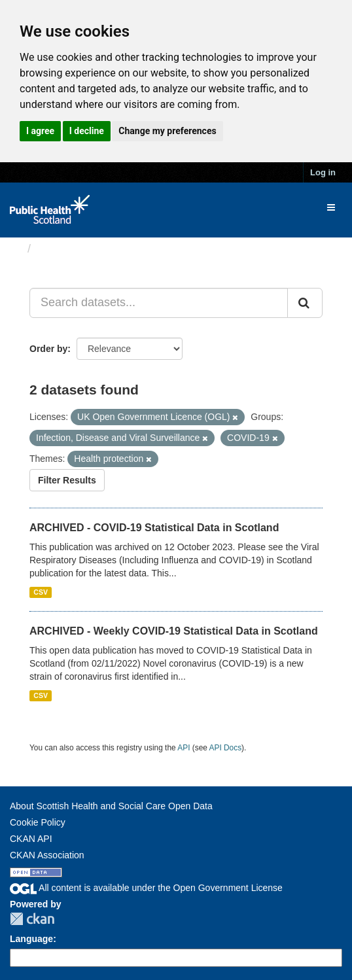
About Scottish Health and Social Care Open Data (111, 806)
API (184, 748)
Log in (323, 172)
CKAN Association (47, 855)
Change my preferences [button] (167, 131)
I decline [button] (87, 131)
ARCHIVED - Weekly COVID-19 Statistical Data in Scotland (174, 631)
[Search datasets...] (159, 303)
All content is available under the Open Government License (146, 888)
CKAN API (31, 839)
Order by (48, 349)
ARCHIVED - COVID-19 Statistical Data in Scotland (154, 528)
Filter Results (67, 480)
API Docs (226, 748)
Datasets (62, 249)
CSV (41, 592)
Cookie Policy (38, 822)
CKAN (32, 919)
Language (31, 939)
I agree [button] (40, 131)
